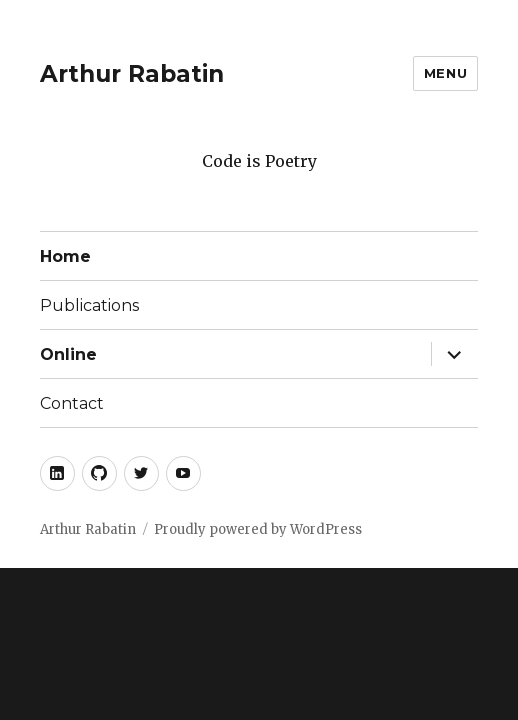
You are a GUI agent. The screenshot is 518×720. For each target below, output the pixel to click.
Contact (72, 403)
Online (68, 354)
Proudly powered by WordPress (258, 529)
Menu (445, 73)
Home (65, 256)
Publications (89, 305)
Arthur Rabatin (132, 74)
